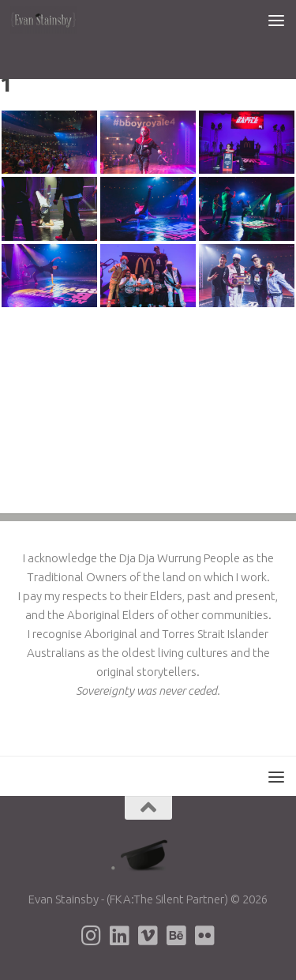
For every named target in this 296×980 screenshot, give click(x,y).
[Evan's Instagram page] (92, 936)
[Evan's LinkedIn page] (120, 936)
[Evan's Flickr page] (205, 936)
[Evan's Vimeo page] (148, 936)
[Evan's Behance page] (177, 936)
